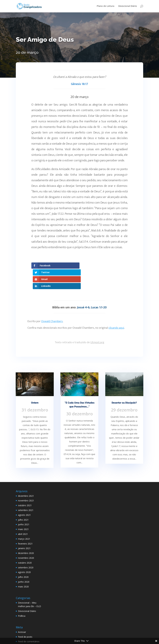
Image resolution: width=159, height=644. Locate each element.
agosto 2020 (24, 552)
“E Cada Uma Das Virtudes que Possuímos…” (79, 384)
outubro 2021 (25, 485)
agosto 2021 (24, 494)
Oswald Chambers (52, 301)
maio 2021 (23, 509)
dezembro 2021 (26, 475)
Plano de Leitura (106, 6)
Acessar (22, 611)
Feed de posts (25, 616)
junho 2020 (24, 561)
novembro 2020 (26, 537)
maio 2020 (23, 566)
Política (22, 595)
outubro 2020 (25, 542)
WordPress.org (25, 626)
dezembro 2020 (26, 532)
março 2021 (24, 518)
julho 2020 (23, 556)
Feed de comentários (29, 621)
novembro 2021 (26, 480)
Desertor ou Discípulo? (124, 382)
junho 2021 (24, 504)
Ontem (35, 382)
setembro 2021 (26, 490)
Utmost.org (97, 322)
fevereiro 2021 (25, 523)
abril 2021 (23, 513)
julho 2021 (23, 499)
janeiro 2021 (24, 528)
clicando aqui (116, 307)
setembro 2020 (26, 547)
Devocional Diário (128, 6)
